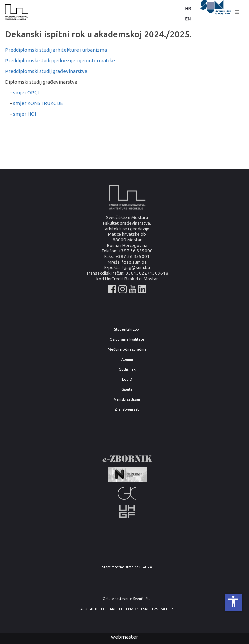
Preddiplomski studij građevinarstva (46, 71)
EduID (127, 379)
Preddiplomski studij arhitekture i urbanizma (56, 50)
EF (103, 609)
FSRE (145, 609)
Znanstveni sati (127, 410)
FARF (112, 609)
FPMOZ (132, 609)
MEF (164, 609)
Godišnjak (127, 369)
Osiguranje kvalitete (127, 339)
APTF (94, 609)
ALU (84, 609)
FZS (155, 609)
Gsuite (127, 390)
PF (173, 609)
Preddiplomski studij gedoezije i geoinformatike (60, 61)
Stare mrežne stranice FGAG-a (127, 567)
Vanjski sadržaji (127, 400)
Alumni (127, 359)
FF (121, 609)
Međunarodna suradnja (127, 349)
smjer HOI (25, 114)
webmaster (124, 637)
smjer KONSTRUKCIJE (38, 103)
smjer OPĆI (26, 92)
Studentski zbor (127, 329)
